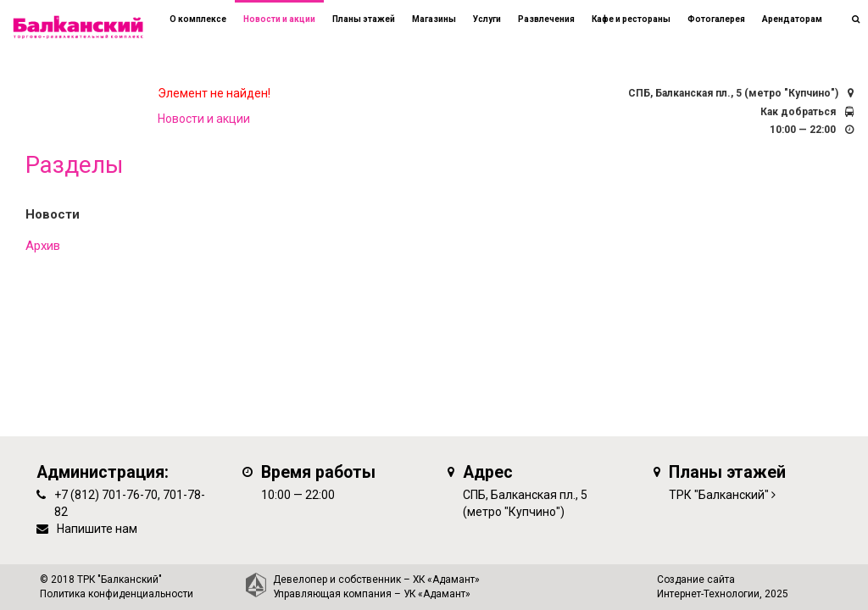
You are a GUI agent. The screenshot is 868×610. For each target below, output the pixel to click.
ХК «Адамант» (446, 579)
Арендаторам (792, 19)
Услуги (487, 19)
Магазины (434, 19)
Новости (53, 214)
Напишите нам (97, 529)
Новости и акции (279, 19)
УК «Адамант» (437, 594)
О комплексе (198, 19)
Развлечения (546, 19)
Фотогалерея (716, 19)
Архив (43, 246)
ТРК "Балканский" (719, 495)
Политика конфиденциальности (117, 594)
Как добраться (798, 112)
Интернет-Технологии (708, 594)
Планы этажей (364, 19)
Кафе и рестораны (631, 19)
